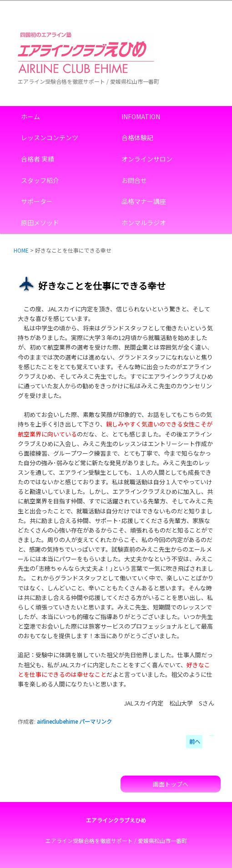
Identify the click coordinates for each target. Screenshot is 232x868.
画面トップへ (171, 784)
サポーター (37, 201)
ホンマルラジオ (144, 223)
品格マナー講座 (144, 201)
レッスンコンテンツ (50, 137)
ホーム (30, 117)
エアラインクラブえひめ (116, 820)
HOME (21, 250)
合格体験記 (137, 137)
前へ (195, 741)
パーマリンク (96, 721)
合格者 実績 (38, 159)
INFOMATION (141, 117)
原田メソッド (40, 223)
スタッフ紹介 (40, 180)
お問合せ (134, 180)
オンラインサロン (147, 159)
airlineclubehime (57, 721)
